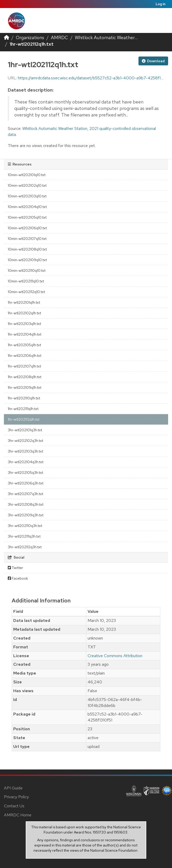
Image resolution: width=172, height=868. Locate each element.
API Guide (13, 788)
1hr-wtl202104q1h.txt (25, 334)
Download (153, 61)
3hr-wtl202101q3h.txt (25, 430)
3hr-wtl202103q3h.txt (25, 451)
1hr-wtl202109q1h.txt (25, 387)
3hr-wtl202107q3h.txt (25, 494)
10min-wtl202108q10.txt (27, 249)
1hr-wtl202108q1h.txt (25, 377)
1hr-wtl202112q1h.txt (32, 44)
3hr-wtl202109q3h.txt (26, 515)
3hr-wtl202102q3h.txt (25, 441)
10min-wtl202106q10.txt (27, 228)
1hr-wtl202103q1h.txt (24, 324)
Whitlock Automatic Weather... (106, 37)
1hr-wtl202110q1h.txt (24, 398)
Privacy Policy (16, 797)
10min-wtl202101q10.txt (27, 175)
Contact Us (14, 806)
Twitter (15, 568)
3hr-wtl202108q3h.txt (26, 504)
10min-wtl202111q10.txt (26, 281)
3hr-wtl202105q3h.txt (25, 473)
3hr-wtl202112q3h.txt (25, 547)
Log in (161, 4)
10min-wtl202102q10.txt (27, 185)
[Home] (6, 37)
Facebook (18, 578)
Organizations (30, 37)
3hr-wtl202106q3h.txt (26, 483)
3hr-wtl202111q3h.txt (24, 536)
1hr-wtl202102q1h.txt (24, 313)
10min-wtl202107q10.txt (27, 239)
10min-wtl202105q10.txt (27, 217)
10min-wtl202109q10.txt (27, 260)
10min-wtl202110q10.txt (27, 270)
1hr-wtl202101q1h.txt (24, 302)
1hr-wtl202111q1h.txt (23, 409)
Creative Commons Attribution (115, 656)
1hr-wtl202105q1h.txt (24, 345)
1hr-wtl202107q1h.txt (24, 366)
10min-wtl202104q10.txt (27, 207)
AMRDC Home (18, 815)
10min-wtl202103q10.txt (27, 196)
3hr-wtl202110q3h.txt (25, 526)
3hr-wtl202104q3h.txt (26, 462)
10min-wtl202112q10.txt (26, 292)
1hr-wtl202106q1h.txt (25, 356)
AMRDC (59, 37)
